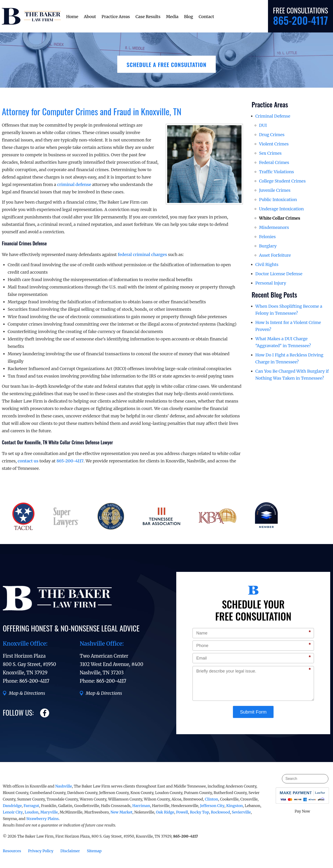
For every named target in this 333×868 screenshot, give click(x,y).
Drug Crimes (272, 135)
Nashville (64, 786)
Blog (188, 17)
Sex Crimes (270, 153)
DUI (263, 125)
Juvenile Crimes (275, 190)
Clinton (211, 799)
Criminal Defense (273, 116)
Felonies (268, 237)
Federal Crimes (274, 162)
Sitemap (94, 851)
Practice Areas (116, 17)
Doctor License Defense (279, 274)
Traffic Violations (277, 172)
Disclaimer (70, 851)
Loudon (32, 812)
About (90, 17)
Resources (12, 851)
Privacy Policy (41, 851)
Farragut (31, 806)
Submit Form (253, 712)
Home (72, 17)
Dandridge (12, 806)
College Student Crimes (282, 181)
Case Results (148, 17)
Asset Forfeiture (275, 255)
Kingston (234, 806)
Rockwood (220, 812)
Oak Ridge (165, 812)
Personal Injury (271, 283)
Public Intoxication (278, 200)
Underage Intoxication (282, 209)
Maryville (49, 812)
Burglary (268, 246)
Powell (182, 812)
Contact (206, 17)
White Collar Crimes (280, 218)
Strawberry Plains (42, 819)
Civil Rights (267, 264)
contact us (28, 461)
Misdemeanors (274, 227)
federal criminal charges (142, 255)
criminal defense (74, 184)
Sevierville (241, 812)
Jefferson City (212, 806)
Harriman (141, 806)
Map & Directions (27, 693)
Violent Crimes (274, 144)
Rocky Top (199, 812)
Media (172, 17)
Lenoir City (13, 812)
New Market (122, 812)
